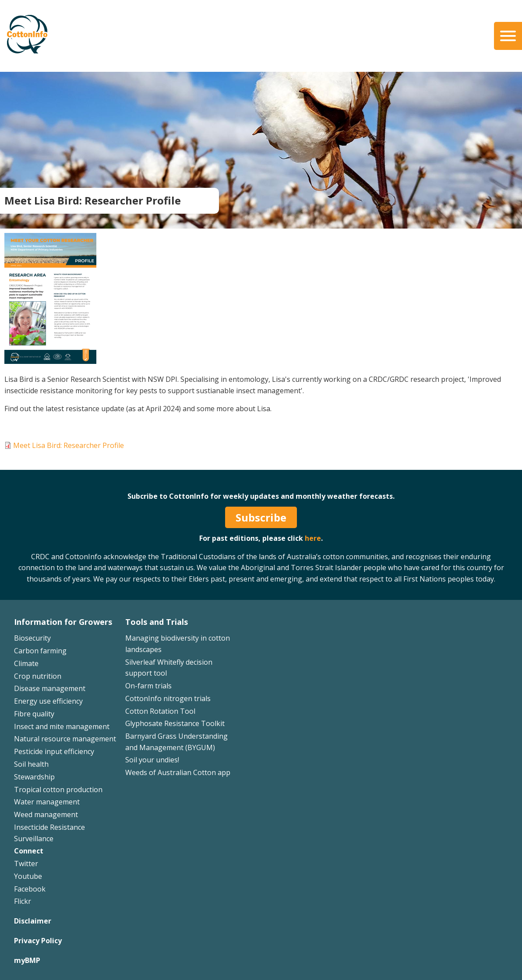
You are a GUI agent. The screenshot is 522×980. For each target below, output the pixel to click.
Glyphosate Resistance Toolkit (175, 723)
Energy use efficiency (48, 701)
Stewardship (34, 777)
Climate (26, 663)
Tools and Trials (157, 622)
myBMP (27, 960)
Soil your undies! (152, 760)
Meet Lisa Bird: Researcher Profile (69, 445)
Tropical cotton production (58, 790)
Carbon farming (40, 651)
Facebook (30, 889)
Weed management (46, 814)
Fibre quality (34, 714)
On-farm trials (148, 686)
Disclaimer (33, 921)
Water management (47, 802)
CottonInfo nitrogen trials (168, 698)
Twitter (26, 864)
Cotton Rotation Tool (160, 711)
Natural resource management (65, 739)
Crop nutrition (38, 676)
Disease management (50, 688)
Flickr (23, 901)
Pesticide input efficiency (54, 751)
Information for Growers (63, 622)
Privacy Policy (38, 941)
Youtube (28, 876)
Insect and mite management (62, 726)
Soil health (31, 764)
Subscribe (261, 517)
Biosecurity (32, 638)
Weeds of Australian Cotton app (178, 772)
